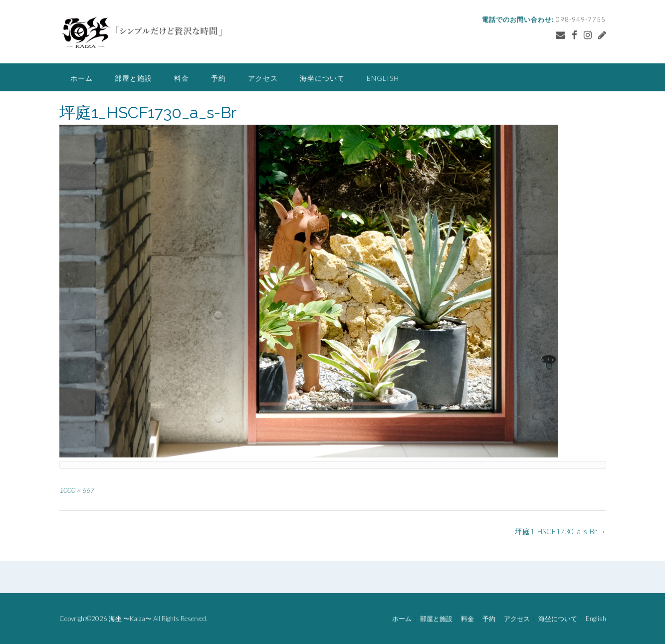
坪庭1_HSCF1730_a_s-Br (560, 531)
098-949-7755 (581, 19)
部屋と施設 (133, 78)
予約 (219, 78)
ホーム (82, 78)
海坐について (322, 78)
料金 (182, 78)
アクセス (263, 78)
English (383, 78)
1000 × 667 (77, 490)
